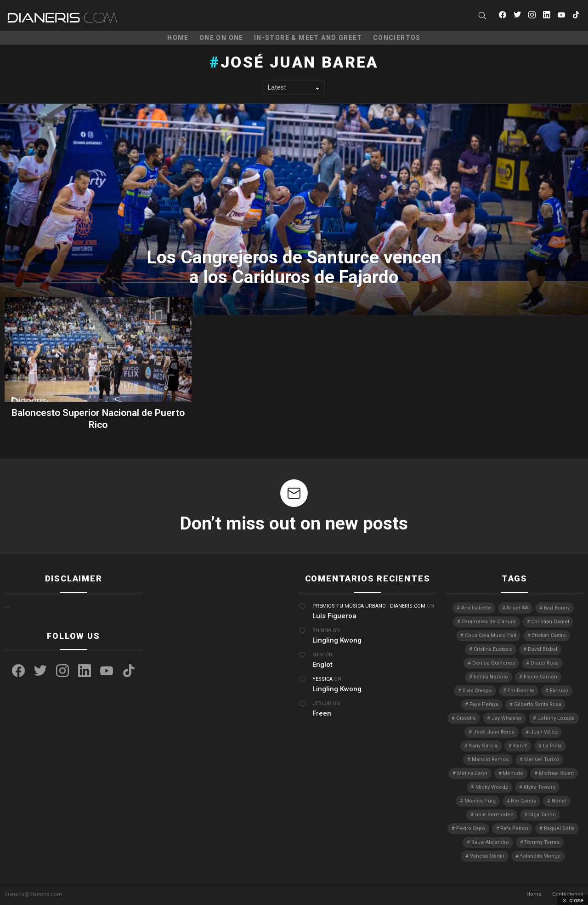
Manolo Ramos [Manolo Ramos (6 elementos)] (490, 760)
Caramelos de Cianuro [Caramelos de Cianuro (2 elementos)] (489, 622)
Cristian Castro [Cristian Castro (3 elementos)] (549, 635)
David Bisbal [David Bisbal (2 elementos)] (543, 649)
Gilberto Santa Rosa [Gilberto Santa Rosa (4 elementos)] (538, 704)
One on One (221, 38)
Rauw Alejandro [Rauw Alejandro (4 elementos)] (490, 842)
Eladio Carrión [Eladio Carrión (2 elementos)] (540, 677)
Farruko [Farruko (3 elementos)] (559, 691)
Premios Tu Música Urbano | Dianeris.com (369, 606)
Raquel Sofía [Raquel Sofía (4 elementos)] (559, 828)
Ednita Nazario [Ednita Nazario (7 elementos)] (491, 677)
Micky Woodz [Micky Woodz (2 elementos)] (492, 787)
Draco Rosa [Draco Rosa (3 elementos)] (545, 663)
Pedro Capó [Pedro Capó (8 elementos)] (471, 828)
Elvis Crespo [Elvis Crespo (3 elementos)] (477, 691)
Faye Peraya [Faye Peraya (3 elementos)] (484, 704)
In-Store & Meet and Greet (308, 38)
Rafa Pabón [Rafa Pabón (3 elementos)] (514, 828)
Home (178, 38)
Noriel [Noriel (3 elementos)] (559, 801)
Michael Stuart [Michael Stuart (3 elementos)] (556, 773)
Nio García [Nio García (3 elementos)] (523, 801)
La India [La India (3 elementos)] (552, 746)
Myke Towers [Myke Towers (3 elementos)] (540, 787)
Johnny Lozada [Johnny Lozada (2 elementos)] (556, 718)
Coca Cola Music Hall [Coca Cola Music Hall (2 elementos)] (491, 635)
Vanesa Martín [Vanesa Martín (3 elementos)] (487, 856)
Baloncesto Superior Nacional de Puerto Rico (98, 418)
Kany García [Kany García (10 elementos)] (483, 746)
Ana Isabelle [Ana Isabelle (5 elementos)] (476, 608)
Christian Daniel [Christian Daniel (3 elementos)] (550, 622)
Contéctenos (568, 894)
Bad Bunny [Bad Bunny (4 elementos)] (557, 608)
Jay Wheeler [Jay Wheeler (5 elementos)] (507, 718)
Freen (322, 713)
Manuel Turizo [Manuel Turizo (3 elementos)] (542, 760)
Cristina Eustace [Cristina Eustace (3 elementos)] (493, 649)
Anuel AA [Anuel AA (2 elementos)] (517, 608)
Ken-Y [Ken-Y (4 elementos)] (520, 746)
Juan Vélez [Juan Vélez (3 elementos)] (544, 732)
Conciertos (397, 38)
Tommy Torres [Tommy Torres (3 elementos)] (542, 842)
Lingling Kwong (337, 640)
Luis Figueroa (334, 616)
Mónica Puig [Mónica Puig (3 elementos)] (480, 801)
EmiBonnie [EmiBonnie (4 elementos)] (521, 691)
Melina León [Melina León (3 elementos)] (472, 773)
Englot (322, 665)
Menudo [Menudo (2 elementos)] (513, 773)
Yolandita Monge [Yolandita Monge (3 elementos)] (540, 856)
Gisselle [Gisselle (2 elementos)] (466, 718)
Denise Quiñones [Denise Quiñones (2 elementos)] (494, 663)
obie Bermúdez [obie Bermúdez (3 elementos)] (494, 815)
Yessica (322, 679)
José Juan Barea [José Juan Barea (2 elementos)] (494, 732)
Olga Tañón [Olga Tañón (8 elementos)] (542, 815)
